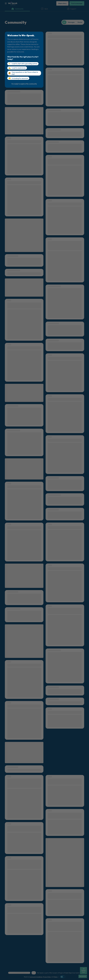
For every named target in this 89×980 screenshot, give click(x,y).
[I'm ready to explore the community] (24, 84)
